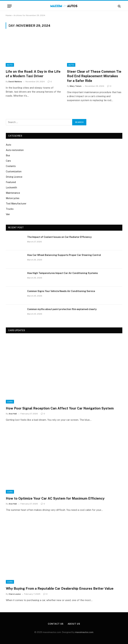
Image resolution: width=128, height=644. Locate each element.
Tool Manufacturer (16, 204)
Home (9, 15)
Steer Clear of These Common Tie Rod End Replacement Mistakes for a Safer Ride (94, 76)
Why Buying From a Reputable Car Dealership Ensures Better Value (60, 589)
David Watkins (15, 82)
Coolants (11, 166)
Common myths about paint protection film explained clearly (62, 309)
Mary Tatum (76, 86)
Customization (14, 171)
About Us (74, 624)
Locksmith (11, 188)
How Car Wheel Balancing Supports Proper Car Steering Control (64, 255)
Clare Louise (15, 594)
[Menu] (9, 6)
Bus (8, 155)
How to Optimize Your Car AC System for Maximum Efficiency (55, 498)
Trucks (10, 209)
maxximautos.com (84, 632)
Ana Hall (13, 414)
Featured (11, 182)
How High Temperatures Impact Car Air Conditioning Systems (62, 273)
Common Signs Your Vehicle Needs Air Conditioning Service (61, 291)
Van (8, 214)
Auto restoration (15, 150)
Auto (10, 65)
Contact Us (56, 624)
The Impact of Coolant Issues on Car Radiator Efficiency (59, 237)
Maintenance (13, 193)
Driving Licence (14, 177)
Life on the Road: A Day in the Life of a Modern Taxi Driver (33, 74)
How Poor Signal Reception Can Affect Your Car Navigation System (60, 408)
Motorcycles (13, 198)
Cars (8, 161)
